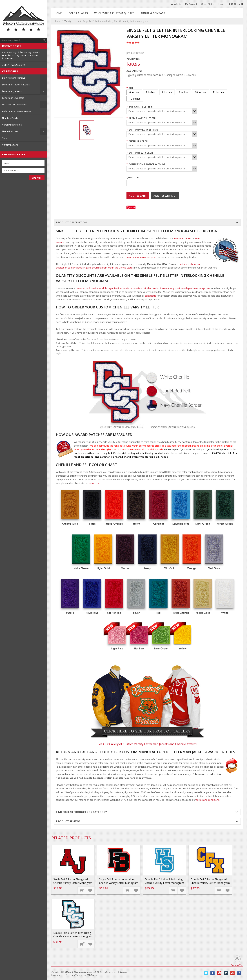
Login (221, 4)
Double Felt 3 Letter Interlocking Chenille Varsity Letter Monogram (73, 935)
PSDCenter (92, 975)
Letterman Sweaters (13, 98)
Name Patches (10, 131)
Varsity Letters (10, 145)
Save (132, 207)
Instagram (239, 973)
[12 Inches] (135, 99)
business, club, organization (106, 288)
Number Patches (11, 118)
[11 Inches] (218, 92)
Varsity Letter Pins (12, 125)
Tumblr (226, 973)
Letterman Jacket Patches (16, 85)
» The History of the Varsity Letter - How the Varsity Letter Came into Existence (21, 55)
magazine (205, 288)
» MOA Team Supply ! (14, 65)
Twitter (206, 973)
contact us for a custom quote (141, 257)
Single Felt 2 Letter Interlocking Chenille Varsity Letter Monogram (119, 881)
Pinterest (219, 973)
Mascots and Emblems (14, 104)
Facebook (213, 973)
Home (57, 21)
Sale (5, 138)
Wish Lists (176, 4)
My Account (191, 4)
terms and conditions (208, 800)
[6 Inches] (134, 92)
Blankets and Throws (14, 78)
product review (181, 50)
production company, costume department (175, 288)
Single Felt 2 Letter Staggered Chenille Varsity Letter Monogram (73, 881)
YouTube (233, 973)
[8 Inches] (167, 92)
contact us (150, 296)
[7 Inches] (151, 92)
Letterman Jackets (12, 91)
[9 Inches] (183, 92)
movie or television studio (137, 288)
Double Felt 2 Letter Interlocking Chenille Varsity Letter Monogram (164, 881)
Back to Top (237, 965)
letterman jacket (183, 238)
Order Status (208, 4)
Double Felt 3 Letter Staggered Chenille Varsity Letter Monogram (210, 881)
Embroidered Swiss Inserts (17, 111)
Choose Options (82, 890)
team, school (83, 288)
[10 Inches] (201, 92)
